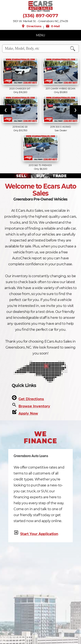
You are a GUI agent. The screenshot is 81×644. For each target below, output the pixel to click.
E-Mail (53, 26)
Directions (31, 26)
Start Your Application (39, 534)
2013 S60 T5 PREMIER (40, 165)
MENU (40, 35)
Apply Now (28, 413)
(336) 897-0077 (40, 16)
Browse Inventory (34, 406)
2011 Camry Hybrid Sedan (61, 89)
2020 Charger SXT (20, 89)
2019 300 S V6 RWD (61, 127)
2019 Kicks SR (20, 127)
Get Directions (31, 399)
